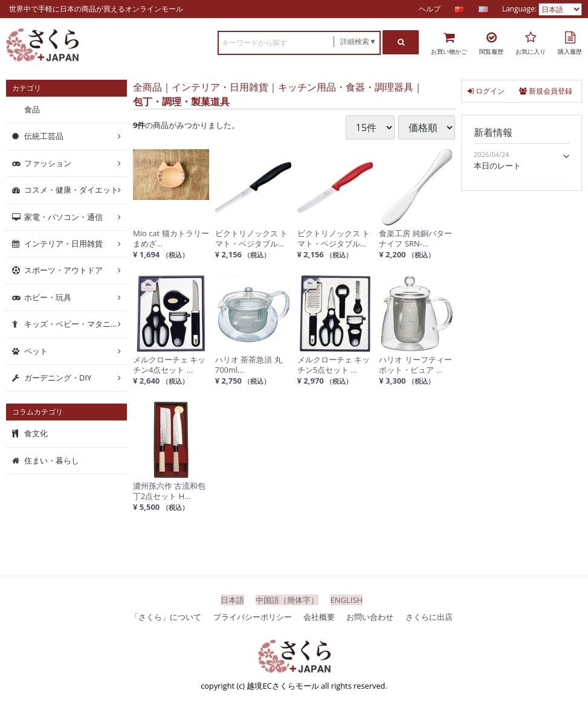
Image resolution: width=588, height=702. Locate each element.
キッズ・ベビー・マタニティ (75, 324)
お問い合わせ (370, 616)
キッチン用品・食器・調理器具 (346, 87)
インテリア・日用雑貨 (220, 87)
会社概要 (319, 616)
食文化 (36, 433)
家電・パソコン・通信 (63, 216)
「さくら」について (166, 616)
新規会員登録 (546, 91)
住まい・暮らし (52, 460)
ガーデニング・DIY (58, 378)
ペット (36, 350)
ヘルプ (430, 9)
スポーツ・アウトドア (63, 270)
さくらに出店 (429, 616)
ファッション (48, 163)
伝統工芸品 (44, 136)
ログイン (486, 91)
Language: (520, 9)
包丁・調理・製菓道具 (181, 101)
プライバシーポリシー (253, 616)
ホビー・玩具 (48, 297)
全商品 (147, 87)
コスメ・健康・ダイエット (71, 190)
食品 (32, 109)
